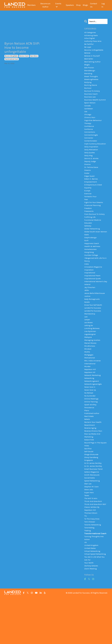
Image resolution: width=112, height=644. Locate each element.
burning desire (91, 89)
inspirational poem (93, 296)
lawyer (87, 346)
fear (86, 211)
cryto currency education (95, 152)
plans (87, 443)
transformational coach (12, 61)
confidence (89, 133)
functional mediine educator (93, 235)
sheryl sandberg (92, 493)
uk (86, 587)
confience (89, 136)
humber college (91, 274)
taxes (87, 534)
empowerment (91, 192)
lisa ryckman (90, 358)
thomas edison (91, 553)
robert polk (89, 474)
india (87, 283)
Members (31, 5)
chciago (88, 120)
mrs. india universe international (93, 391)
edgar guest (90, 186)
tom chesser (90, 562)
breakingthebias (92, 83)
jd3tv (87, 315)
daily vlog (89, 164)
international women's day (94, 304)
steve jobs (89, 528)
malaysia (88, 365)
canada (88, 111)
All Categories (90, 33)
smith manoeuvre (92, 512)
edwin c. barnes (91, 189)
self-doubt (89, 487)
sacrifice (88, 484)
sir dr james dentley (93, 499)
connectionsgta (91, 142)
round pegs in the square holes (96, 479)
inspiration (89, 290)
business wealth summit (96, 105)
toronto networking (93, 565)
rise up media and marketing (92, 470)
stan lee (88, 521)
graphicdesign (91, 255)
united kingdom (92, 590)
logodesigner (90, 362)
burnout (88, 92)
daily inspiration (92, 155)
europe (87, 202)
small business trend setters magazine (94, 507)
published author (92, 446)
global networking (93, 243)
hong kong (89, 271)
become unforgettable (11, 58)
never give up (90, 421)
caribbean (89, 114)
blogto (87, 67)
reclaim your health (93, 456)
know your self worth (94, 330)
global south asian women (93, 247)
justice (87, 321)
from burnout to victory (95, 227)
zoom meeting (91, 615)
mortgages (89, 384)
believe (87, 55)
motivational (90, 387)
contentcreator (91, 149)
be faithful (89, 45)
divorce (88, 174)
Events (58, 5)
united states (90, 593)
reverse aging (91, 462)
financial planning (93, 218)
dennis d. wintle (92, 167)
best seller (89, 61)
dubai (87, 183)
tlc (86, 556)
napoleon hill (90, 399)
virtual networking (93, 597)
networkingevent (92, 412)
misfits (87, 380)
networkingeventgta (93, 415)
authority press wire (93, 42)
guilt (87, 258)
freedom (88, 221)
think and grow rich (93, 540)
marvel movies (91, 371)
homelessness (91, 268)
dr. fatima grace (92, 177)
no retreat (89, 424)
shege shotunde (92, 490)
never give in (90, 418)
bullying (88, 86)
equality (88, 199)
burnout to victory (92, 95)
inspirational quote (93, 299)
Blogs (85, 5)
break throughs (91, 80)
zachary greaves (92, 612)
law (86, 343)
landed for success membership (93, 338)
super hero (89, 531)
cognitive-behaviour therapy (94, 128)
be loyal (88, 48)
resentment (90, 459)
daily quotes (90, 161)
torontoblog (90, 568)
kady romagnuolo (92, 324)
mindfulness (90, 374)
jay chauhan (90, 312)
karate (87, 327)
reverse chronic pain (94, 465)
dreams (88, 180)
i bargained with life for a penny (96, 279)
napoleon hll (90, 402)
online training (91, 434)
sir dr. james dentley (94, 503)
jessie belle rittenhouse (95, 318)
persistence (89, 440)
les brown (89, 349)
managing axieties (93, 368)
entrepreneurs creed (93, 196)
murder (87, 396)
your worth (89, 609)
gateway (88, 239)
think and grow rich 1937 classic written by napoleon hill (96, 546)
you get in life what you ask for (95, 604)
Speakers (70, 5)
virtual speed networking (96, 600)
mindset (88, 377)
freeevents (89, 224)
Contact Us (94, 5)
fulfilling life (90, 230)
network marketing (93, 405)
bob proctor (89, 70)
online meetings (92, 431)
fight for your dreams (94, 214)
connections (90, 139)
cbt (86, 117)
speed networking (92, 518)
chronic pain (90, 124)
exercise (88, 205)
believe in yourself (92, 58)
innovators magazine (94, 286)
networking (89, 409)
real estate (89, 449)
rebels (87, 452)
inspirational (90, 293)
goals (87, 252)
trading (88, 572)
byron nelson (34, 58)
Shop (78, 5)
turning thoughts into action (94, 582)
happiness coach (92, 261)
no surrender (90, 427)
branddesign (90, 73)
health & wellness (93, 265)
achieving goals (91, 36)
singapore (89, 496)
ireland (87, 308)
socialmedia (90, 515)
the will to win (91, 537)
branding (88, 77)
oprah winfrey (91, 437)
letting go (89, 352)
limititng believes (92, 355)
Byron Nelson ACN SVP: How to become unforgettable (23, 48)
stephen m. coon (92, 525)
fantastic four (91, 208)
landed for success (93, 333)
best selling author (93, 64)
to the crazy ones (92, 559)
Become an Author (45, 5)
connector (89, 145)
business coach (24, 58)
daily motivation (92, 158)
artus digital (90, 39)
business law (90, 102)
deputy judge (90, 171)
